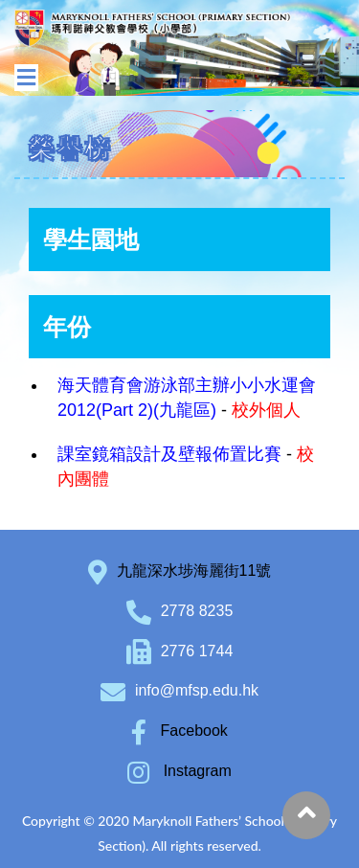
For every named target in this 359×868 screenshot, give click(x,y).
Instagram (179, 771)
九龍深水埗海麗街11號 (194, 571)
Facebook (179, 731)
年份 (67, 327)
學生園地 (91, 240)
